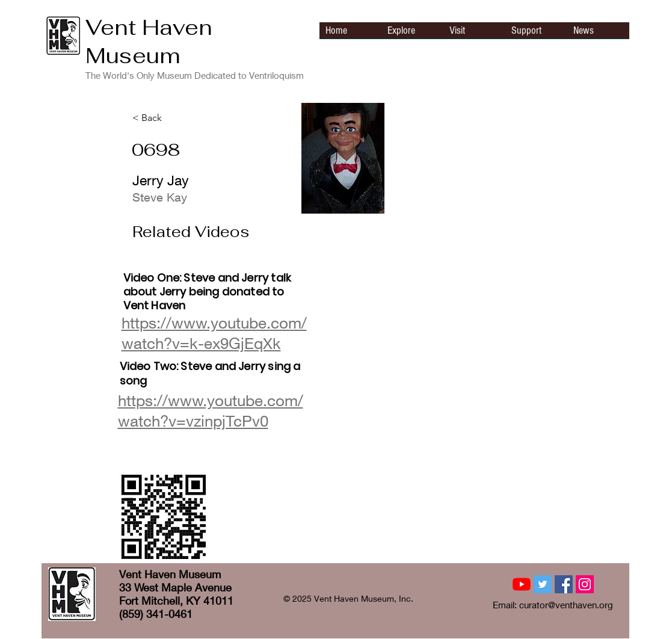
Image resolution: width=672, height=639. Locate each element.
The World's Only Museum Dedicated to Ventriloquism (195, 75)
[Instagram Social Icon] (585, 584)
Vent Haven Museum (149, 42)
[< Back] (172, 118)
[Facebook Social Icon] (564, 584)
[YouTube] (522, 584)
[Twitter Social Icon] (543, 584)
